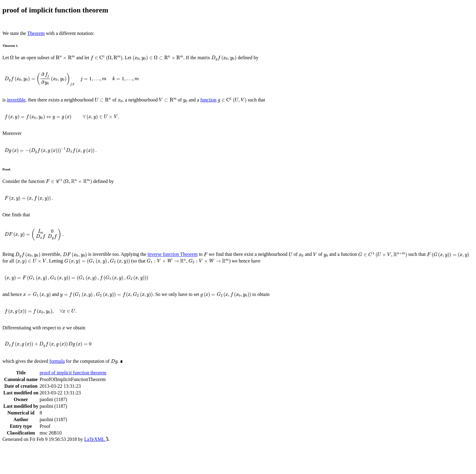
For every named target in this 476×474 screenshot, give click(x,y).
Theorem (36, 33)
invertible (16, 100)
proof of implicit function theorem (73, 373)
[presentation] (12, 58)
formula (57, 361)
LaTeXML (97, 439)
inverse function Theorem (173, 254)
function (208, 100)
